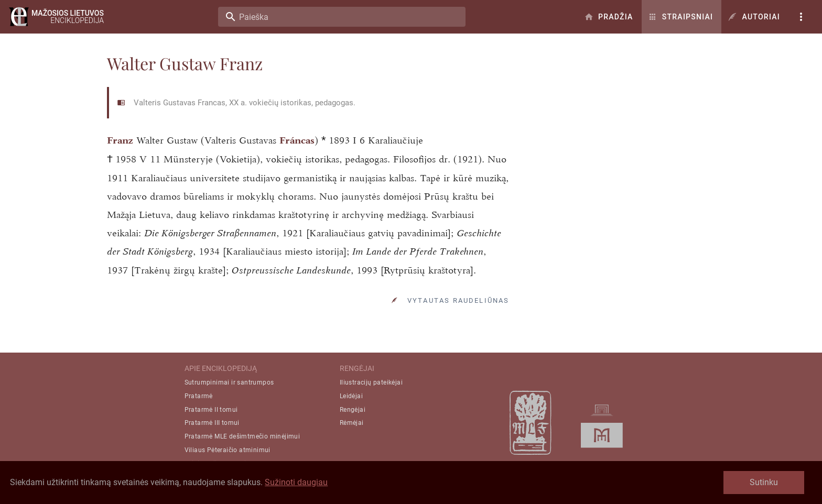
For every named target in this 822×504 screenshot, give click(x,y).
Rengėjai (353, 410)
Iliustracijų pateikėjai (371, 382)
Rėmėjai (352, 423)
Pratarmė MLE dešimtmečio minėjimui (242, 436)
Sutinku (764, 482)
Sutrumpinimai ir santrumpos (229, 382)
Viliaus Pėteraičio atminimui (228, 450)
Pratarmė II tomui (211, 410)
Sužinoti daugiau (296, 482)
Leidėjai (351, 396)
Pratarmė (199, 396)
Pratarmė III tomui (212, 423)
